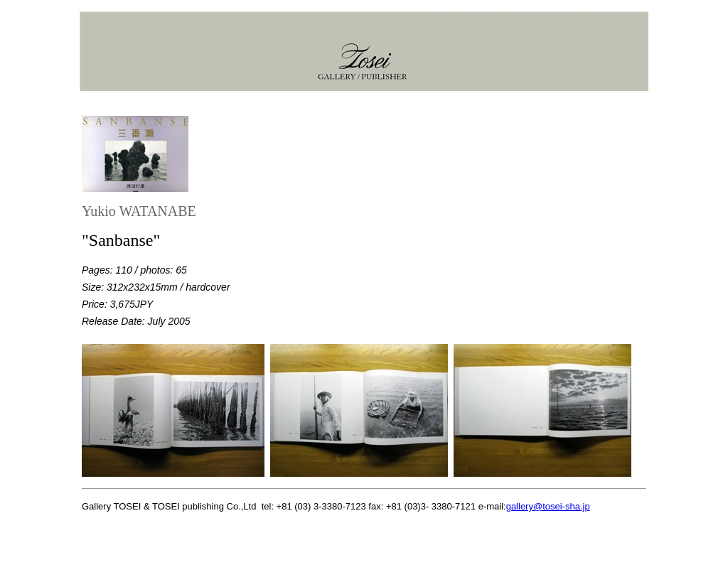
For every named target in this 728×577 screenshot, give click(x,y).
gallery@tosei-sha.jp (548, 506)
